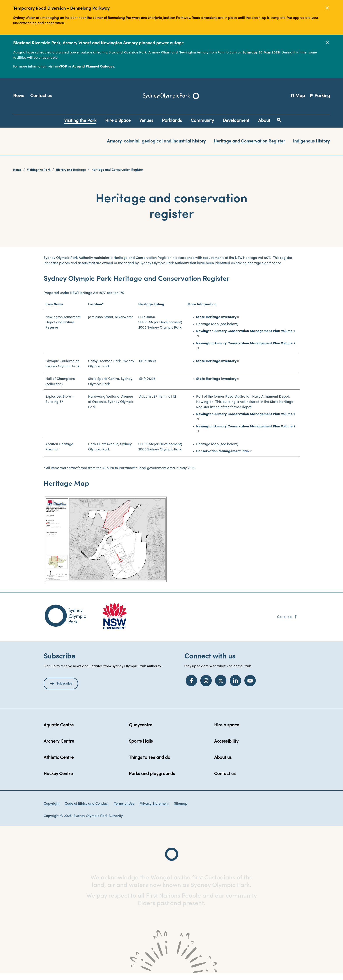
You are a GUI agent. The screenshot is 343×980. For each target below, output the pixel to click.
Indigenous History (311, 141)
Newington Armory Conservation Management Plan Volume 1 (245, 338)
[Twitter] (221, 687)
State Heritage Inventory (216, 324)
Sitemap (181, 810)
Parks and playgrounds (152, 780)
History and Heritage (71, 170)
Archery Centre (59, 748)
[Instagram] (206, 687)
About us (223, 764)
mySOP (61, 67)
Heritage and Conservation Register (249, 141)
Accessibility (226, 748)
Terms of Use (124, 810)
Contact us (41, 96)
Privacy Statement (154, 810)
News (19, 96)
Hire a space (227, 731)
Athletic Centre (59, 764)
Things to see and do (150, 764)
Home (17, 170)
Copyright (52, 810)
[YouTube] (250, 687)
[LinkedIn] (235, 687)
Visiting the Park (39, 170)
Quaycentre (141, 731)
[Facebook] (191, 687)
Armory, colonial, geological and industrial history (156, 141)
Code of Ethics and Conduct (87, 810)
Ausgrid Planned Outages (93, 67)
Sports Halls (141, 748)
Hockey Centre (58, 780)
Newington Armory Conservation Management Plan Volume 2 (246, 350)
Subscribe (64, 690)
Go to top (287, 623)
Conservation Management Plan (222, 458)
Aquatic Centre (59, 731)
